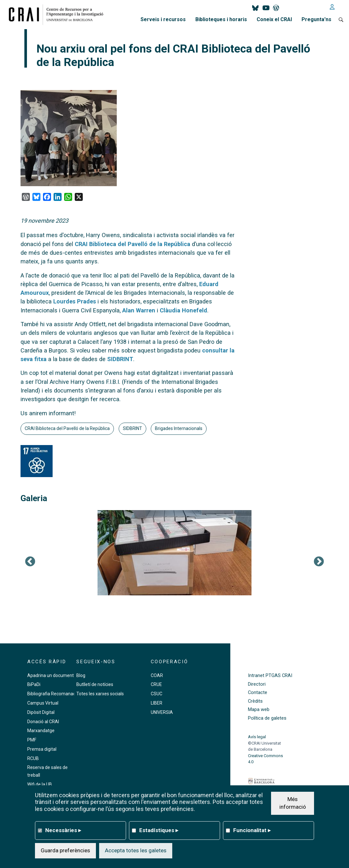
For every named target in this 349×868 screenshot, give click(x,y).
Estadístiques (159, 830)
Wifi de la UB (40, 784)
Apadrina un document (51, 675)
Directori (257, 684)
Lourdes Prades (75, 301)
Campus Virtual (43, 703)
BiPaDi (34, 684)
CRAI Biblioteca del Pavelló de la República (132, 244)
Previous (30, 562)
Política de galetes (267, 718)
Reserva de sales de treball (47, 771)
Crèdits (255, 701)
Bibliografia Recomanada (53, 694)
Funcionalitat (252, 830)
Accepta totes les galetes (136, 850)
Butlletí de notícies (95, 684)
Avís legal (257, 737)
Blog (81, 675)
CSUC (157, 694)
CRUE (156, 684)
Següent (319, 562)
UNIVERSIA (162, 712)
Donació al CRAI (43, 722)
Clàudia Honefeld (183, 310)
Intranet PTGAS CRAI (270, 676)
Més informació (293, 803)
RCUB (33, 758)
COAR (157, 675)
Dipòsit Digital (41, 712)
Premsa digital (42, 749)
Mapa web (259, 710)
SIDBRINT (120, 359)
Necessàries (63, 830)
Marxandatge (41, 731)
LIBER (157, 703)
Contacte (258, 693)
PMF (32, 740)
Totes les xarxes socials (100, 694)
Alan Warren (139, 310)
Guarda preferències (65, 850)
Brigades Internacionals (179, 428)
